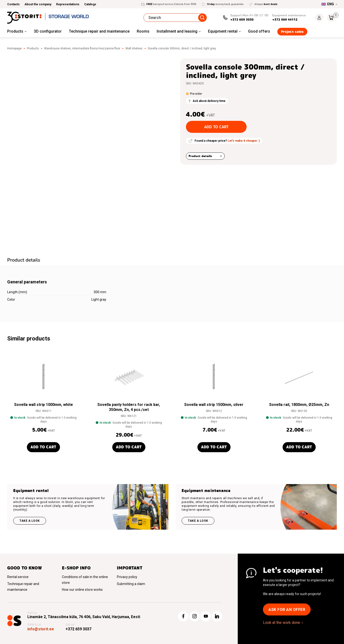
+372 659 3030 (242, 20)
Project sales (292, 32)
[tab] (24, 261)
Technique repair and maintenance (99, 31)
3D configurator (48, 31)
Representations (68, 4)
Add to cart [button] (43, 447)
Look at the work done (282, 623)
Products (15, 31)
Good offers (259, 31)
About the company (38, 4)
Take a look (30, 521)
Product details (200, 156)
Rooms (143, 31)
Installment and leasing (177, 31)
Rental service (18, 577)
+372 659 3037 (78, 629)
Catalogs (90, 4)
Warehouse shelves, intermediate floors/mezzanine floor (82, 48)
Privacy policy (127, 577)
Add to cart (216, 127)
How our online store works (82, 590)
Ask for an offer (287, 610)
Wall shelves (134, 48)
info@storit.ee (41, 629)
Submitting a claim (131, 584)
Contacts (13, 4)
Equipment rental (223, 31)
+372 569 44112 (285, 20)
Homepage (14, 48)
